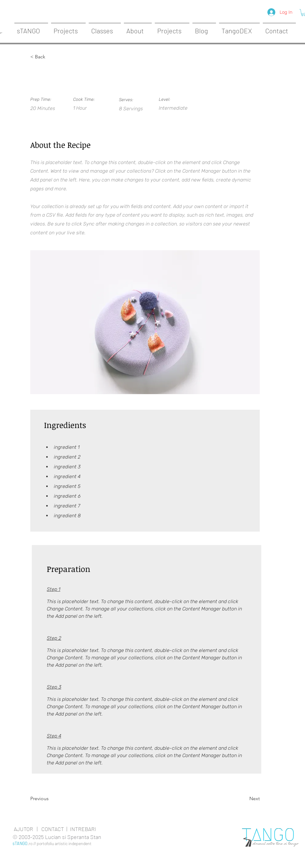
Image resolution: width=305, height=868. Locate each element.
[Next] (244, 799)
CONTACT (53, 829)
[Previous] (50, 799)
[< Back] (50, 57)
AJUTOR (23, 829)
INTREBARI (83, 829)
